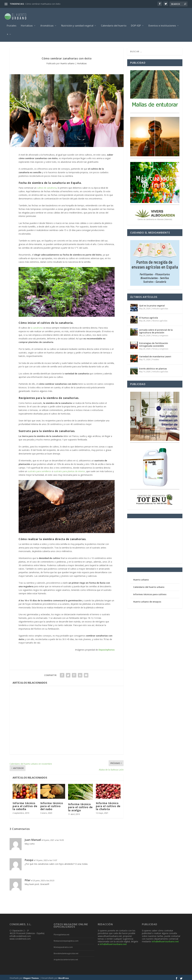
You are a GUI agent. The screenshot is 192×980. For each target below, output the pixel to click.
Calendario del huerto (114, 24)
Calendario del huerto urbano (149, 586)
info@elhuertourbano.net (113, 943)
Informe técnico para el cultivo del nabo (52, 805)
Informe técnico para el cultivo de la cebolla (25, 805)
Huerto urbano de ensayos (147, 600)
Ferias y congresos (160, 334)
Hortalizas (27, 24)
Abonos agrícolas (160, 319)
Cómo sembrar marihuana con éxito (43, 4)
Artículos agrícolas (160, 307)
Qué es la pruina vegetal (152, 304)
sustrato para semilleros (40, 470)
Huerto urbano (67, 62)
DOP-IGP (136, 24)
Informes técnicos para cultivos (150, 593)
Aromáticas (47, 24)
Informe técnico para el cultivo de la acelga (80, 806)
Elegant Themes (31, 977)
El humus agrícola (149, 316)
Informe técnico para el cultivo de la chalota (108, 805)
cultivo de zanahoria (47, 186)
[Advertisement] (67, 719)
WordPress (64, 977)
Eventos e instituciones (162, 24)
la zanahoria (37, 326)
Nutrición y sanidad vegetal (77, 24)
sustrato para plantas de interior (69, 470)
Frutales (12, 24)
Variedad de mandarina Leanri (155, 355)
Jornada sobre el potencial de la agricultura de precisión (156, 330)
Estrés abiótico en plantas (153, 367)
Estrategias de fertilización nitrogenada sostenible (154, 343)
